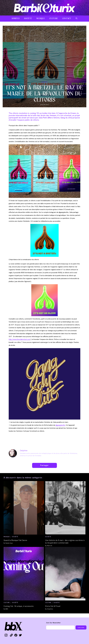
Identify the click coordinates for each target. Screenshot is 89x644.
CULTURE (7, 602)
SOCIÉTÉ (44, 82)
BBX (7, 609)
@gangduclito (60, 425)
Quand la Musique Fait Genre (15, 540)
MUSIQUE (7, 537)
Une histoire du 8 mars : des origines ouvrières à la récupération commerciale (65, 542)
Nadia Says (9, 543)
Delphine (24, 450)
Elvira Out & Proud (53, 606)
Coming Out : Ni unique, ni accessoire (19, 606)
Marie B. (50, 546)
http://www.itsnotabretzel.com (19, 339)
